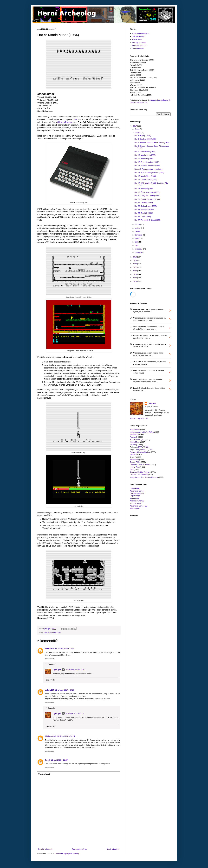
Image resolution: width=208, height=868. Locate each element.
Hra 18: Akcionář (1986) (144, 189)
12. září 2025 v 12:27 (59, 760)
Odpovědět (50, 659)
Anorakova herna (137, 501)
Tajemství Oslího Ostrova (140, 472)
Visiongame (135, 508)
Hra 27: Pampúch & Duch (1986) (147, 220)
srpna (137, 238)
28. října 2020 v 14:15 (66, 736)
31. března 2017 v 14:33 (65, 649)
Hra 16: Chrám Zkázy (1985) (146, 180)
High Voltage (135, 496)
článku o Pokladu (65, 122)
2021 (135, 267)
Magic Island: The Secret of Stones (144, 477)
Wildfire (133, 455)
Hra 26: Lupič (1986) (143, 217)
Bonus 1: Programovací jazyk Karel (148, 169)
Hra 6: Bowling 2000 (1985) (145, 139)
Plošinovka (52, 632)
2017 (135, 126)
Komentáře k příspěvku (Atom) (67, 854)
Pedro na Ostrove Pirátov (140, 465)
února (137, 129)
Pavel (48, 760)
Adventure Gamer (137, 491)
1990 (144, 450)
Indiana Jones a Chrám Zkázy (142, 432)
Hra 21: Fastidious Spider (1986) (147, 199)
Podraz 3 (134, 437)
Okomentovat (44, 774)
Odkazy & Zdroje (139, 42)
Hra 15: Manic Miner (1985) (145, 176)
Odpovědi (52, 664)
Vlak (132, 470)
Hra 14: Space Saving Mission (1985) (149, 173)
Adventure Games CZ (139, 506)
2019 (135, 260)
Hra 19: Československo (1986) (147, 192)
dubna (138, 224)
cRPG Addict (135, 488)
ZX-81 (59, 632)
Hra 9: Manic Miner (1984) (145, 152)
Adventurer (134, 460)
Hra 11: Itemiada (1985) (144, 159)
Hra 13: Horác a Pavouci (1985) (147, 166)
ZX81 (75, 119)
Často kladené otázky (141, 33)
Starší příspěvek (113, 849)
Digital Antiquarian (137, 493)
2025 (135, 281)
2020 (135, 264)
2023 (135, 274)
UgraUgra (57, 670)
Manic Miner (135, 430)
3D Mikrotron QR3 (137, 440)
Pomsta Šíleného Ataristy (140, 452)
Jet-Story (134, 445)
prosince (139, 252)
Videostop (134, 435)
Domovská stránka (79, 849)
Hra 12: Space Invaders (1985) (147, 162)
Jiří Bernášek (51, 736)
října (137, 245)
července (139, 235)
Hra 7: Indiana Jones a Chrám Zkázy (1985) (152, 143)
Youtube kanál (138, 49)
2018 (135, 257)
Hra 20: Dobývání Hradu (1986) (147, 196)
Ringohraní (134, 498)
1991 (147, 447)
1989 (140, 447)
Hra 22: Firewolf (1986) (144, 203)
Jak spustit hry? (138, 36)
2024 (135, 278)
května (138, 228)
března (138, 132)
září (137, 242)
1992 (150, 450)
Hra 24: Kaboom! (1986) (144, 210)
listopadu (139, 249)
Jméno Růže (135, 462)
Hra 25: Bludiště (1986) (144, 213)
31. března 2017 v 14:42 (75, 670)
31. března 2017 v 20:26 (65, 690)
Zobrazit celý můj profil (139, 418)
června (138, 231)
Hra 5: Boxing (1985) (143, 136)
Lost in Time (135, 467)
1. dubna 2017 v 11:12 (75, 714)
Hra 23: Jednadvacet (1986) (145, 206)
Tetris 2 (133, 457)
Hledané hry (137, 39)
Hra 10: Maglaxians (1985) (145, 155)
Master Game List (139, 46)
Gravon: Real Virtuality (139, 475)
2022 (135, 271)
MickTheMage (136, 503)
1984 (45, 632)
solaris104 (50, 649)
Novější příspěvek (45, 849)
